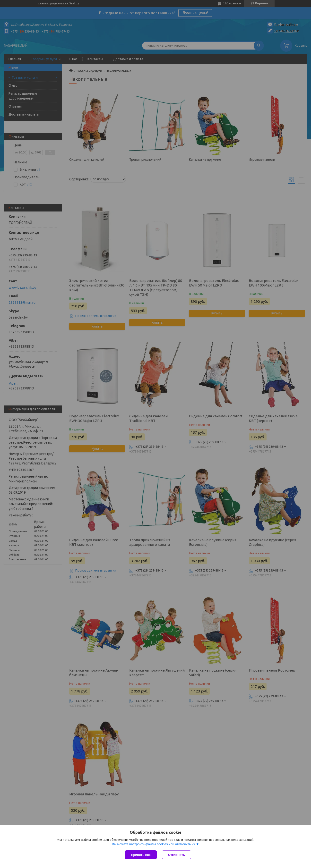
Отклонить (177, 855)
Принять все (141, 855)
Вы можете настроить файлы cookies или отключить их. (154, 844)
